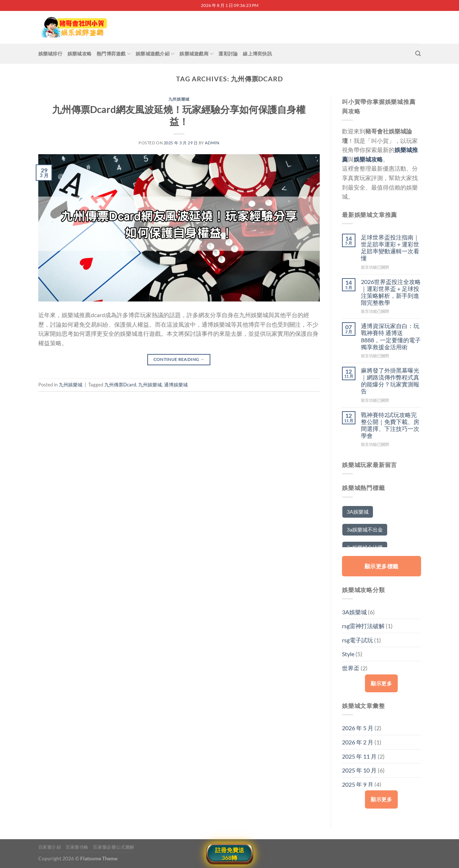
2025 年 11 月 (359, 756)
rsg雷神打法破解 (363, 626)
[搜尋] (418, 54)
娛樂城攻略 (79, 54)
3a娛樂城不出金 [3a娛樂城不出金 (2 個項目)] (365, 530)
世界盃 (351, 668)
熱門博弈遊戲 (114, 54)
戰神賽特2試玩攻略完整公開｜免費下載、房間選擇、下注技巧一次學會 (390, 425)
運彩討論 (228, 54)
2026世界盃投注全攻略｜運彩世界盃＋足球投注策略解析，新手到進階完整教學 (391, 292)
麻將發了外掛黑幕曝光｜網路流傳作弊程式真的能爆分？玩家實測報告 (390, 381)
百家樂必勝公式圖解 (114, 847)
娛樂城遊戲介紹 (155, 54)
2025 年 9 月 (358, 784)
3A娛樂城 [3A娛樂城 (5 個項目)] (358, 512)
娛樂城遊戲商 (196, 54)
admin (212, 143)
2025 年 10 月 (359, 770)
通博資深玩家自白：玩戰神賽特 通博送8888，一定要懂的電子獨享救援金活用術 (391, 336)
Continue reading (179, 359)
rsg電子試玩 (357, 640)
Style (348, 654)
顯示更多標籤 (382, 566)
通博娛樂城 (176, 385)
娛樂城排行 (50, 54)
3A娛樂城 (354, 612)
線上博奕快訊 (257, 54)
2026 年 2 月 (358, 742)
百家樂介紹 (50, 847)
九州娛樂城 (179, 99)
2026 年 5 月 (358, 728)
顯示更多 (381, 683)
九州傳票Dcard (120, 385)
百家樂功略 (77, 847)
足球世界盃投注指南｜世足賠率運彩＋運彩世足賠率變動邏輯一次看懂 (390, 248)
